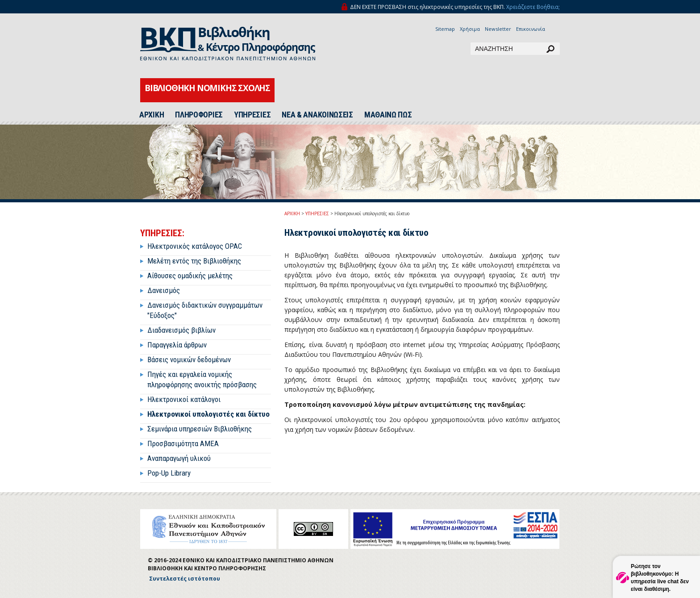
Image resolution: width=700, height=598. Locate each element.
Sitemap (445, 29)
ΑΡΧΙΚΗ (152, 115)
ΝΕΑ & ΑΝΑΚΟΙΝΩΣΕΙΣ (317, 115)
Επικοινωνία (531, 29)
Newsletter (498, 29)
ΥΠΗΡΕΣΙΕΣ (252, 115)
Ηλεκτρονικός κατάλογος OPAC (195, 246)
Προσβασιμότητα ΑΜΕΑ (183, 443)
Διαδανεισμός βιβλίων (181, 330)
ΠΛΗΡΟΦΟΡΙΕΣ (199, 115)
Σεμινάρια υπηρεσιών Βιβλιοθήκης (200, 429)
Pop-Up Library (169, 473)
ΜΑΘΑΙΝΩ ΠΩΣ (388, 115)
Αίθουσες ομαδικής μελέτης (190, 276)
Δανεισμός (164, 290)
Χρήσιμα (470, 29)
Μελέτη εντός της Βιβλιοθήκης (194, 261)
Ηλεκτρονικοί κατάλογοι (184, 399)
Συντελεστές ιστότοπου (185, 579)
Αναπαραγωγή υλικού (179, 458)
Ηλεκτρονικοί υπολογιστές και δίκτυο (208, 414)
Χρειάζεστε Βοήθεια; (533, 7)
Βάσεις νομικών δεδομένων (189, 360)
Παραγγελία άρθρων (177, 345)
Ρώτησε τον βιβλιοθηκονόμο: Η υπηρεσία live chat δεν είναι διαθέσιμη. (660, 578)
